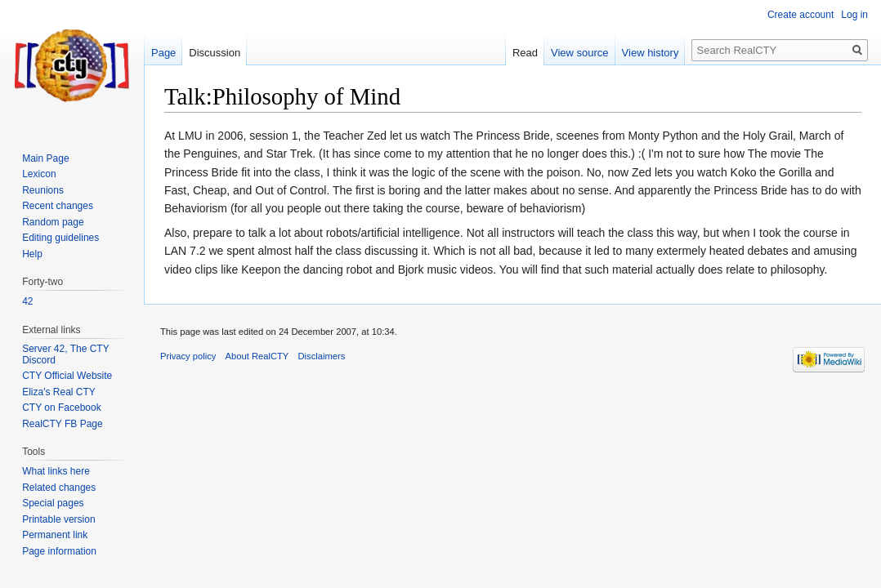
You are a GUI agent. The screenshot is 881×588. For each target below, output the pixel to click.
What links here (56, 471)
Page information (59, 551)
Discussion (215, 53)
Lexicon (39, 174)
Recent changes (58, 206)
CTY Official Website (67, 376)
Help (32, 254)
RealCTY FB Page (63, 424)
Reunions (43, 190)
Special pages (53, 503)
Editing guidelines (60, 238)
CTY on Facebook (62, 408)
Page (163, 53)
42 (27, 301)
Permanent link (55, 535)
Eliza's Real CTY (59, 392)
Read (525, 53)
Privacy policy (188, 356)
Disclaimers (322, 356)
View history (651, 53)
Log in (854, 15)
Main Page (45, 158)
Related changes (59, 488)
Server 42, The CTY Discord (65, 354)
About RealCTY (257, 356)
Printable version (58, 519)
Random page (53, 222)
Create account (801, 15)
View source (580, 53)
